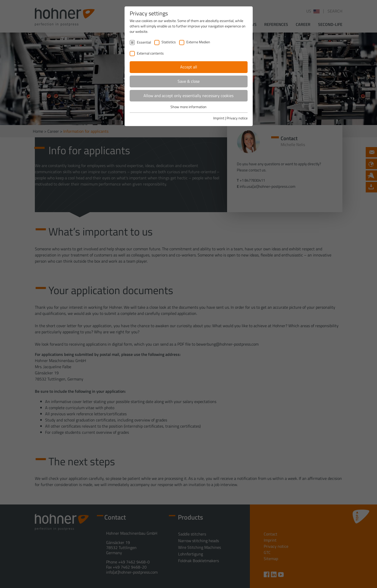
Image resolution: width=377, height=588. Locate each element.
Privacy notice (237, 118)
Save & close (189, 81)
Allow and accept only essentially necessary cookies (189, 96)
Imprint (219, 118)
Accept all (189, 67)
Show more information (189, 107)
